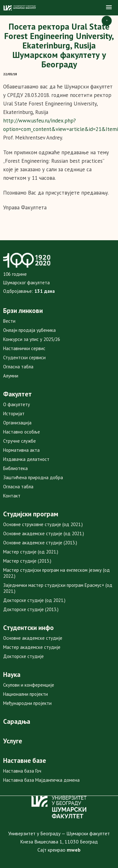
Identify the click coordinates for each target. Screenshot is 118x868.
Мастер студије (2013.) (27, 561)
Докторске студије (23, 656)
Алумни (11, 376)
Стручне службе (20, 441)
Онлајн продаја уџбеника (29, 330)
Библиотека (15, 468)
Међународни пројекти (27, 703)
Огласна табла (18, 367)
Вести (9, 321)
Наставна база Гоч (22, 771)
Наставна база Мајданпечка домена (41, 780)
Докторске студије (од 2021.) (34, 600)
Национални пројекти (25, 694)
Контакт (12, 496)
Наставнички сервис (24, 348)
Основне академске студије (33, 638)
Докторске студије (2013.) (31, 609)
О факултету (17, 404)
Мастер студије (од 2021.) (31, 552)
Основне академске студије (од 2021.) (44, 533)
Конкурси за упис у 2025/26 (32, 339)
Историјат (14, 414)
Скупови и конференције (29, 685)
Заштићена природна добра (33, 477)
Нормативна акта (21, 450)
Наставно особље (22, 432)
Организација (17, 423)
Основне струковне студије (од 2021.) (43, 524)
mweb (74, 850)
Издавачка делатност (26, 459)
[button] (109, 8)
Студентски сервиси (24, 357)
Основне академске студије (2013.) (40, 543)
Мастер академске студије (32, 647)
